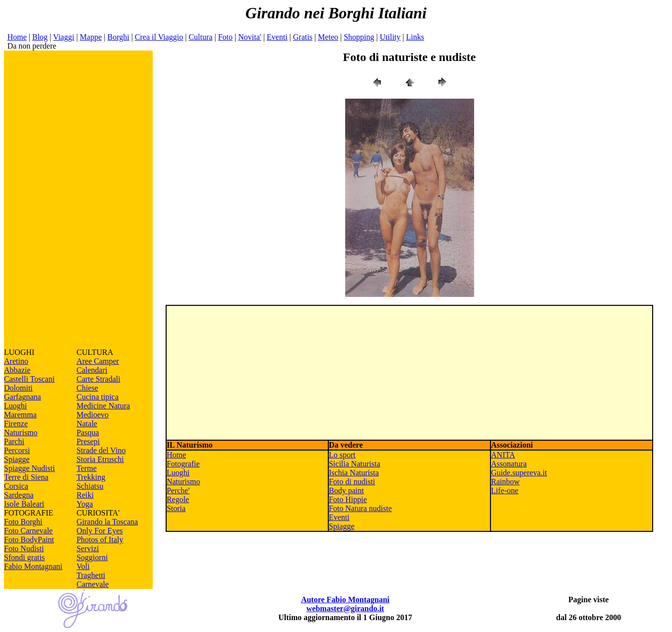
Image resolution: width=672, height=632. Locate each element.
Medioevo (92, 415)
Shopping (359, 37)
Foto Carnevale (28, 531)
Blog (40, 37)
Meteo (328, 37)
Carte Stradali (98, 379)
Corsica (16, 486)
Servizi (88, 548)
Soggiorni (92, 557)
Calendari (92, 370)
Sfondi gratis (24, 557)
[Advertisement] (78, 199)
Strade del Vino (101, 450)
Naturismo (21, 432)
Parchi (14, 441)
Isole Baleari (24, 504)
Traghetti (91, 575)
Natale (87, 424)
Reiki (85, 495)
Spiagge (17, 459)
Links (415, 37)
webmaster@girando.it (345, 608)
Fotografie (183, 464)
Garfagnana (23, 397)
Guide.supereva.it (519, 473)
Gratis (303, 37)
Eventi (277, 37)
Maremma (20, 415)
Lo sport (342, 455)
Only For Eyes (99, 531)
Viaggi (64, 37)
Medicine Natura (103, 406)
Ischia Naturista (354, 473)
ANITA (503, 455)
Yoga (85, 504)
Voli (83, 566)
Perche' (178, 490)
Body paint (346, 490)
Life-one (505, 490)
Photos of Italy (100, 540)
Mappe (91, 37)
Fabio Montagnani (33, 566)
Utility (390, 37)
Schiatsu (90, 486)
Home (17, 37)
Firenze (16, 424)
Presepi (88, 441)
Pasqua (88, 432)
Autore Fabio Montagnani (345, 600)
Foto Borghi (23, 522)
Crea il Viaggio (159, 37)
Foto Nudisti (24, 548)
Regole (178, 499)
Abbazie (17, 370)
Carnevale (92, 584)
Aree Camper (98, 361)
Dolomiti (18, 388)
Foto (225, 37)
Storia (176, 508)
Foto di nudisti (352, 482)
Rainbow (505, 482)
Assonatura (509, 464)
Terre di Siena (26, 477)
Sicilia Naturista (355, 464)
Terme (87, 468)
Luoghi (15, 406)
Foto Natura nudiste (360, 508)
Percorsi (17, 450)
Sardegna (19, 495)
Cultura (200, 37)
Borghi (118, 37)
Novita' (249, 37)
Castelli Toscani (29, 379)
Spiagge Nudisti (30, 468)
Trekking (91, 477)
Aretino (16, 361)
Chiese (87, 388)
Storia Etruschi (100, 459)
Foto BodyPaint (29, 540)
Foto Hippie (348, 499)
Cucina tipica (97, 397)
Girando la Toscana (107, 522)
